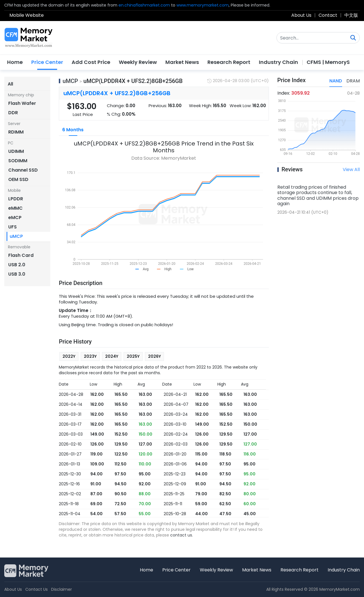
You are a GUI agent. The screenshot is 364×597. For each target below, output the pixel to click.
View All (351, 169)
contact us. (182, 535)
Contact (328, 15)
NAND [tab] (336, 81)
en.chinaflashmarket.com (144, 5)
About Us (301, 15)
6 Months (73, 130)
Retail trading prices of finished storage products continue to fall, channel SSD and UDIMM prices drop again (318, 195)
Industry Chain (278, 62)
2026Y (154, 356)
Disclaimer (62, 589)
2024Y (112, 356)
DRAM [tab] (353, 81)
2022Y (69, 356)
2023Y (90, 356)
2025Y (133, 356)
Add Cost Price (91, 62)
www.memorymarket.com (203, 5)
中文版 (351, 15)
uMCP (70, 81)
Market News (182, 62)
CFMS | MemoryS (328, 62)
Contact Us (37, 589)
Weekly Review (138, 62)
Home (15, 62)
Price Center (47, 62)
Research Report (229, 62)
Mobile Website (27, 15)
